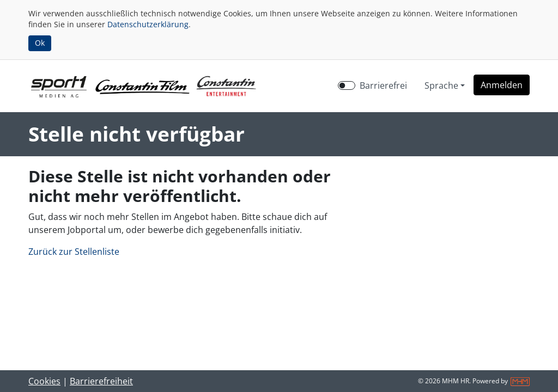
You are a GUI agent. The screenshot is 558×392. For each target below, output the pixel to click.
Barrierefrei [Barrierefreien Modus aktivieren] (383, 85)
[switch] (347, 85)
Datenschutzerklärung (148, 24)
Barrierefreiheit (101, 381)
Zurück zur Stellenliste (74, 252)
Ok (40, 43)
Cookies (44, 381)
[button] (502, 85)
